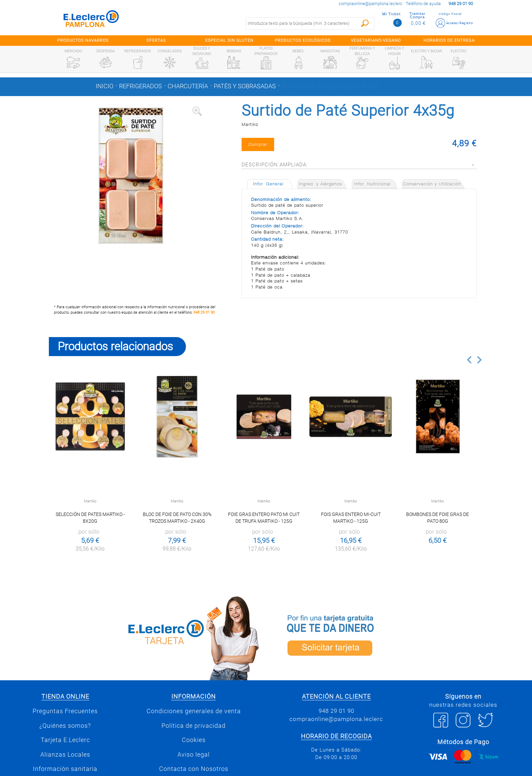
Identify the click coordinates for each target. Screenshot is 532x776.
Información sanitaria (65, 769)
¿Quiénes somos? (65, 726)
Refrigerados (140, 86)
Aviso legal (194, 755)
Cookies (194, 740)
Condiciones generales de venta (194, 711)
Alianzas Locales (65, 755)
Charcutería (188, 86)
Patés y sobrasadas (245, 86)
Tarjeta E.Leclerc (65, 740)
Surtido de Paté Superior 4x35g (330, 86)
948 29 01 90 (204, 312)
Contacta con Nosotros (194, 769)
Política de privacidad (194, 726)
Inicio (104, 86)
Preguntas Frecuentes (65, 711)
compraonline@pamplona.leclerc (370, 4)
